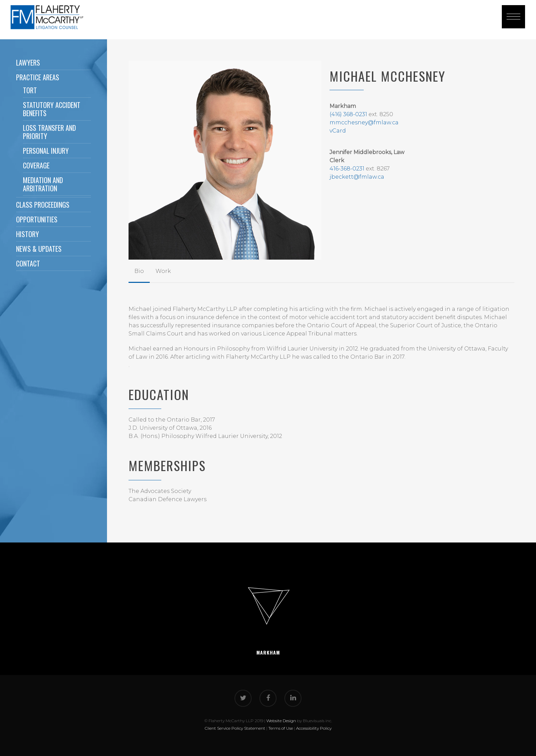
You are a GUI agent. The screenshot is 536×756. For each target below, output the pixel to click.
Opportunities (37, 219)
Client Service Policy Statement (235, 728)
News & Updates (39, 249)
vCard (338, 131)
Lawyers (28, 63)
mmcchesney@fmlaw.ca (364, 122)
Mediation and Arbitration (43, 184)
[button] (513, 17)
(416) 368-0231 (348, 114)
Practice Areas (38, 77)
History (28, 234)
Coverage (36, 165)
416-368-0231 (347, 169)
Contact (28, 263)
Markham (268, 652)
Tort (30, 90)
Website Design (281, 721)
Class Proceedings (43, 205)
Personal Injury (46, 151)
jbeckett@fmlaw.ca (357, 177)
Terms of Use (281, 728)
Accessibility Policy (314, 728)
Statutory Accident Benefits (52, 109)
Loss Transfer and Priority (49, 132)
